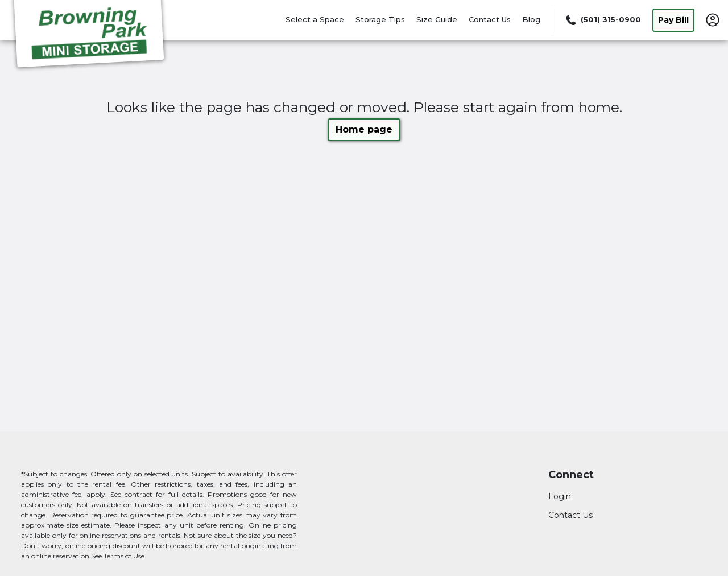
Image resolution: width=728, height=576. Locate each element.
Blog (531, 19)
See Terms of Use (118, 556)
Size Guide (437, 19)
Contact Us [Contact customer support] (570, 515)
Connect (571, 475)
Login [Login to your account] (560, 496)
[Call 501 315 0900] (602, 20)
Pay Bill (673, 20)
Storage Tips (380, 19)
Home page (364, 129)
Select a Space (315, 19)
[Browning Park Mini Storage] (89, 36)
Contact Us (490, 19)
